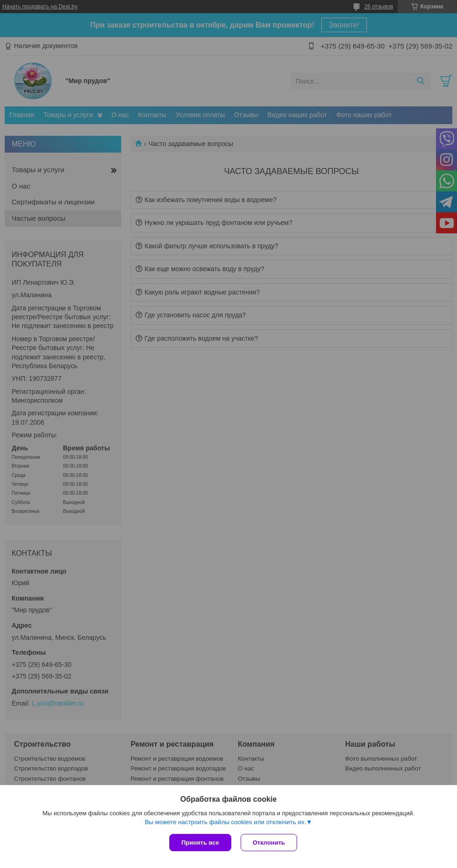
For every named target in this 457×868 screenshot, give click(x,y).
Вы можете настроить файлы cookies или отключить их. (225, 822)
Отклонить (269, 843)
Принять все (200, 843)
